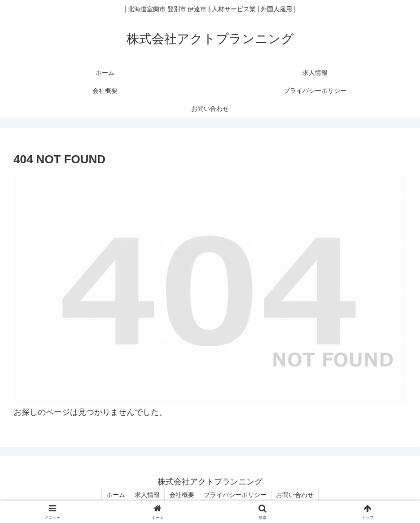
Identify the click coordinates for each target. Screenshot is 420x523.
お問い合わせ (295, 495)
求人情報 (147, 495)
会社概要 (182, 495)
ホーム (116, 495)
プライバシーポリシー (235, 495)
